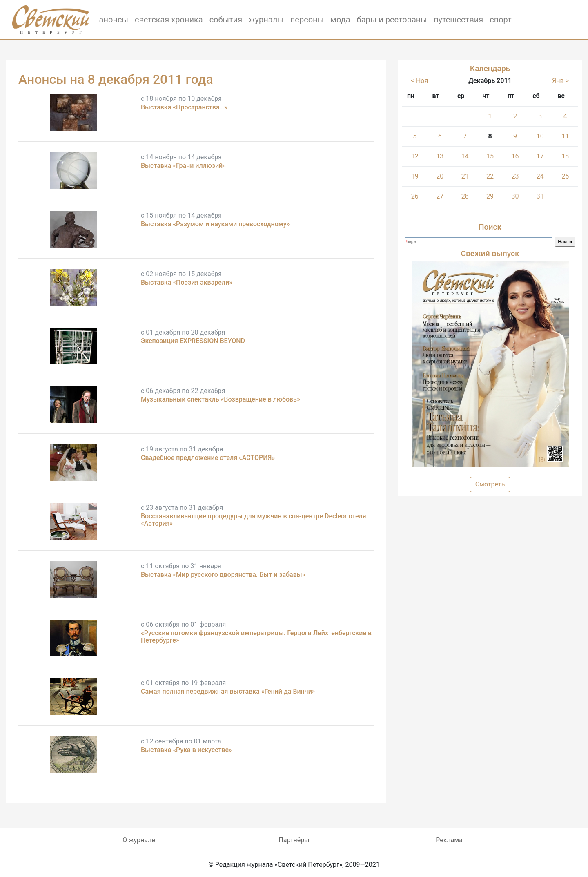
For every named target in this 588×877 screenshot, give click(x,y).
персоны (307, 20)
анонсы (114, 20)
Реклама (449, 840)
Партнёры (294, 840)
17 (540, 156)
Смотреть (490, 484)
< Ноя (420, 81)
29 (490, 196)
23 (515, 176)
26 (415, 196)
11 (565, 136)
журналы (266, 20)
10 (540, 136)
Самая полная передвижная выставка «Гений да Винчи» (228, 691)
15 (490, 156)
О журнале (139, 840)
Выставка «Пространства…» (184, 107)
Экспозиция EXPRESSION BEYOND (193, 341)
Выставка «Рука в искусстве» (186, 750)
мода (340, 20)
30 (515, 196)
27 (440, 196)
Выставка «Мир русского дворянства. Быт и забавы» (223, 575)
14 (465, 156)
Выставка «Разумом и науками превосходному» (215, 224)
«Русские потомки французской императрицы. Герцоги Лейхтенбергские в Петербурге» (256, 637)
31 (540, 196)
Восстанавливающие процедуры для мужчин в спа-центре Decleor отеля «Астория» (254, 520)
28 (465, 196)
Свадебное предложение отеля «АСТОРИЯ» (208, 458)
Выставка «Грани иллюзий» (183, 166)
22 (490, 176)
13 (440, 156)
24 (540, 176)
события (226, 20)
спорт (501, 20)
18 (565, 156)
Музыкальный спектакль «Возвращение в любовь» (220, 399)
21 (465, 176)
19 (415, 176)
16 (515, 156)
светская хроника (169, 20)
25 (565, 176)
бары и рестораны (392, 20)
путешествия (458, 20)
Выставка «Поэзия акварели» (187, 282)
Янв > (560, 81)
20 (440, 176)
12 (415, 156)
